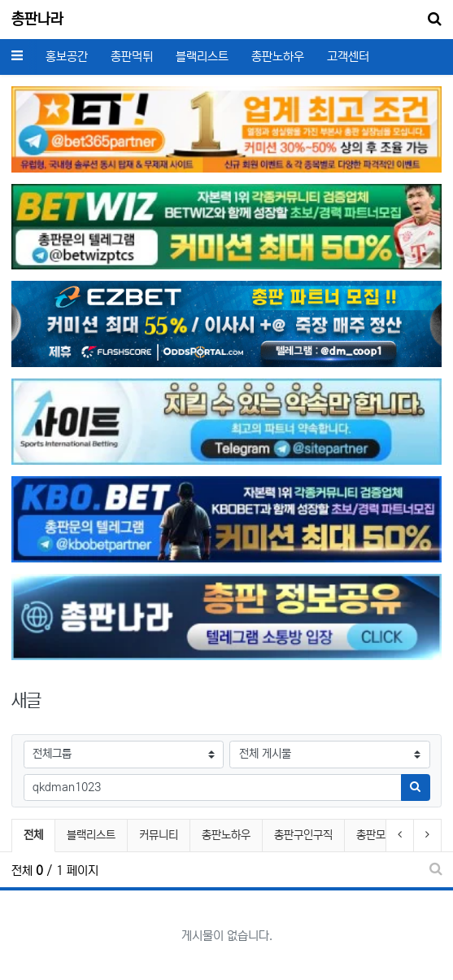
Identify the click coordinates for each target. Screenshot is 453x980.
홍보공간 (67, 57)
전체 (33, 835)
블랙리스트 (202, 57)
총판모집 (376, 835)
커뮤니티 (159, 835)
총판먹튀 (132, 57)
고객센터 (348, 57)
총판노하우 (278, 57)
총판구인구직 (303, 835)
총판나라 (37, 20)
